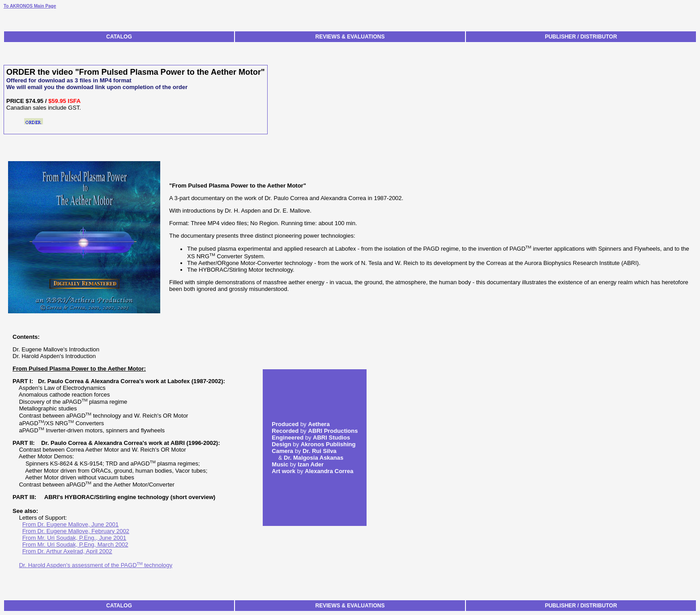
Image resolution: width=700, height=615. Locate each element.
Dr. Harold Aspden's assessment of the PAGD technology (96, 565)
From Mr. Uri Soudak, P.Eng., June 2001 (74, 538)
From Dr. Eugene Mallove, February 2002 (76, 531)
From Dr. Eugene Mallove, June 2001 (70, 524)
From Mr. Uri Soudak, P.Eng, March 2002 (75, 545)
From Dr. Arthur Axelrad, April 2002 (67, 551)
